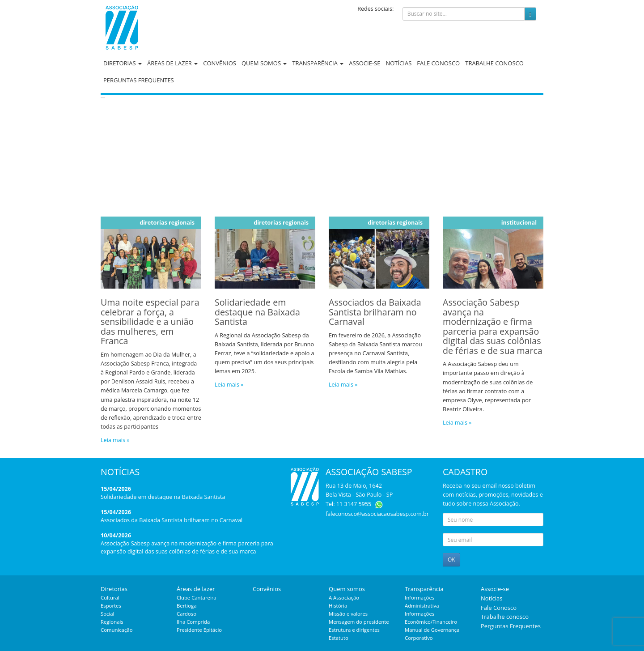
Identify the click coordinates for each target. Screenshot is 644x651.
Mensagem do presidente (359, 622)
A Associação (344, 598)
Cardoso (186, 614)
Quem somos (264, 63)
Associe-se (364, 63)
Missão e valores (348, 614)
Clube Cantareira (197, 598)
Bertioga (186, 606)
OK (451, 560)
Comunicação (117, 630)
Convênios (220, 63)
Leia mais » (115, 440)
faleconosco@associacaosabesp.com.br (377, 514)
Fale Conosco (438, 63)
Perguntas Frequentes (139, 80)
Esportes (111, 606)
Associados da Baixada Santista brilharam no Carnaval (172, 520)
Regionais (112, 622)
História (338, 606)
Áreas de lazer (172, 63)
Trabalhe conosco (494, 63)
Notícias (398, 63)
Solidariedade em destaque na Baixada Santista (163, 497)
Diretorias (123, 63)
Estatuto (339, 638)
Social (107, 614)
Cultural (110, 598)
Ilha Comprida (193, 622)
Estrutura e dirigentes (354, 630)
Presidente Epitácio (199, 630)
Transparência (318, 63)
